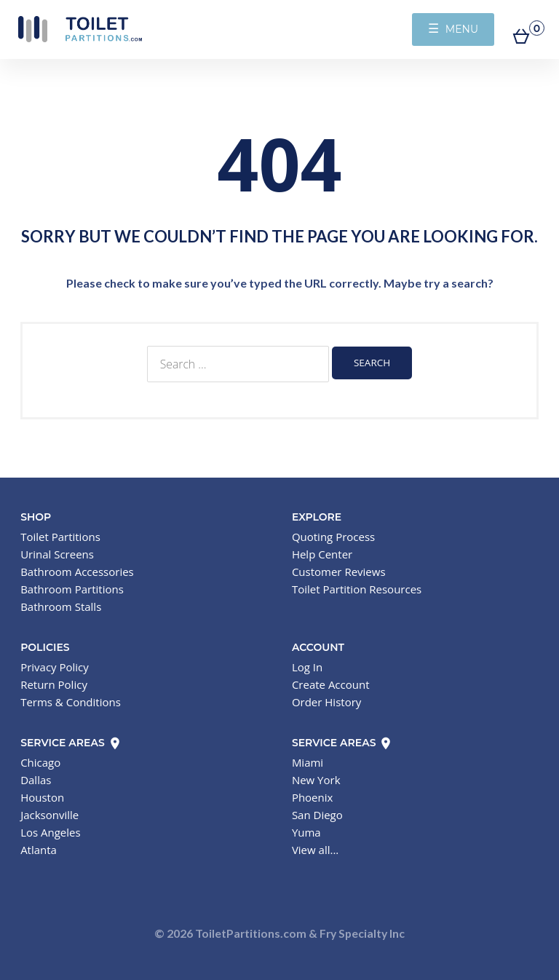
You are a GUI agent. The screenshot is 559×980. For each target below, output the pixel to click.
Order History (326, 702)
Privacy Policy (55, 667)
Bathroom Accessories (77, 572)
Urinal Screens (57, 554)
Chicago (40, 762)
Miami (308, 762)
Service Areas (71, 743)
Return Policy (54, 684)
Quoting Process (333, 537)
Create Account (331, 684)
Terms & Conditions (71, 702)
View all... (315, 850)
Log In (307, 667)
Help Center (322, 554)
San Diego (317, 815)
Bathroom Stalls (61, 606)
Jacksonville (49, 815)
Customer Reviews (339, 572)
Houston (42, 797)
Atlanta (39, 850)
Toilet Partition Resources (357, 589)
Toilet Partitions (80, 29)
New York (316, 780)
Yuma (306, 832)
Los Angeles (51, 832)
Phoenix (313, 797)
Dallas (36, 780)
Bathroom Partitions (72, 589)
